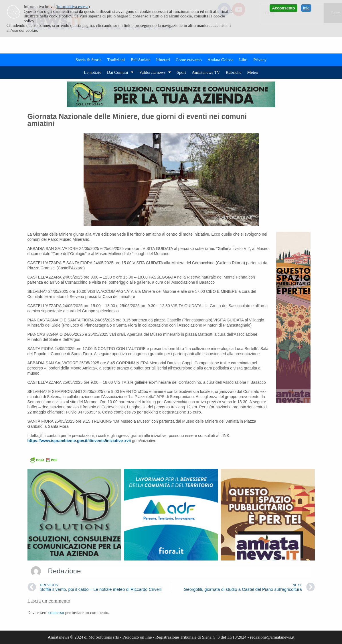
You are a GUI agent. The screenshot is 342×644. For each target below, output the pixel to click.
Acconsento (283, 8)
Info (306, 8)
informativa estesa (73, 7)
